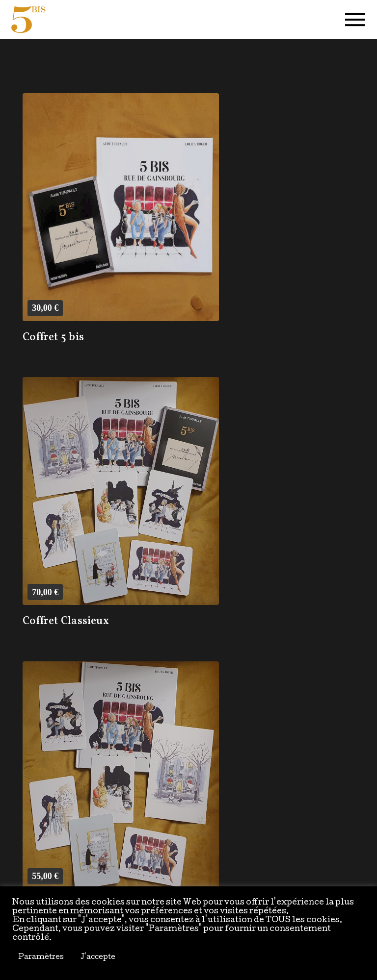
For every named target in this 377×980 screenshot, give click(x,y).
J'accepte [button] (98, 957)
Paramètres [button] (41, 957)
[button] (355, 20)
